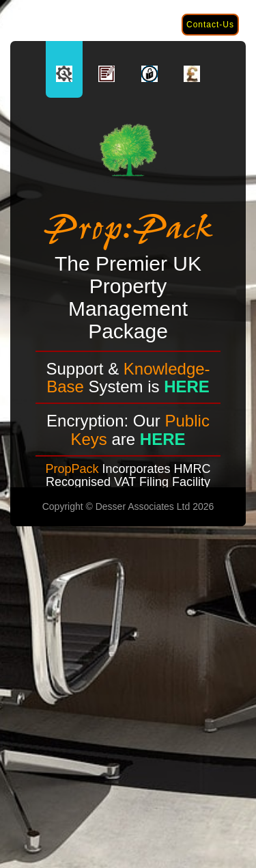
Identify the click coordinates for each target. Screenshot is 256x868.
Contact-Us (210, 25)
